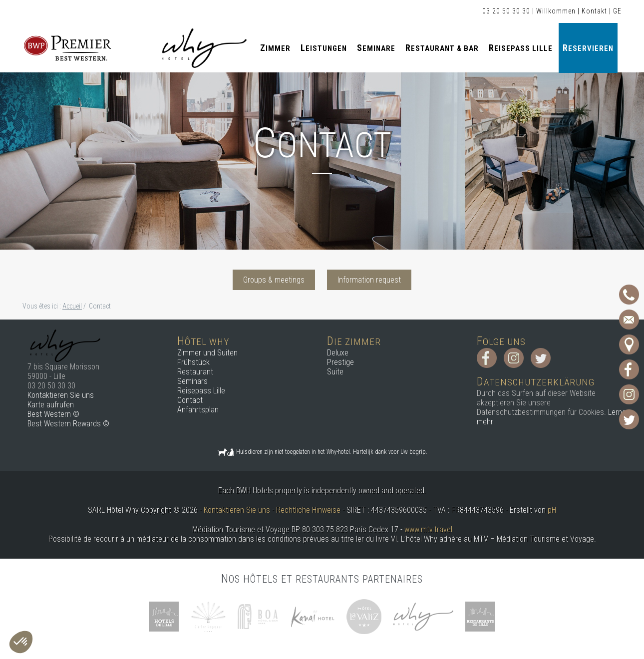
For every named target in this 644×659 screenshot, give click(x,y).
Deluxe (338, 353)
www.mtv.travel (428, 529)
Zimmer (275, 48)
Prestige (340, 362)
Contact (190, 400)
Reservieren (588, 48)
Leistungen (324, 48)
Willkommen (556, 11)
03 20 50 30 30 (506, 11)
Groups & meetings (274, 280)
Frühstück (193, 362)
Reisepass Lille (521, 48)
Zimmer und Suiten (207, 353)
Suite (335, 372)
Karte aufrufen (51, 405)
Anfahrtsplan (198, 410)
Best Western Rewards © (68, 424)
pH (552, 510)
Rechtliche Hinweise (308, 510)
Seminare (376, 48)
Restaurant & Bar (442, 48)
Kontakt (594, 11)
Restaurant (195, 372)
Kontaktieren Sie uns (61, 395)
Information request (369, 280)
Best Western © (53, 414)
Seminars (192, 381)
